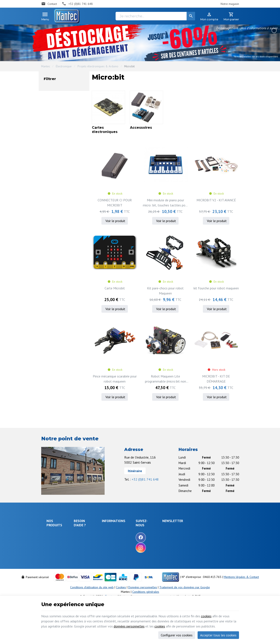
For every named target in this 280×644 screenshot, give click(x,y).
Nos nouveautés (137, 541)
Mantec (46, 66)
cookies (206, 616)
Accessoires (61, 104)
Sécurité (52, 545)
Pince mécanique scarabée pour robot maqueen (115, 379)
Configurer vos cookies (177, 635)
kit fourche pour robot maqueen (216, 288)
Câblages (52, 566)
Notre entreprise (137, 529)
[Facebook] (166, 538)
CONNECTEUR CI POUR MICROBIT (115, 203)
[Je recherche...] (155, 16)
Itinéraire (135, 471)
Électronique (64, 66)
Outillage (52, 561)
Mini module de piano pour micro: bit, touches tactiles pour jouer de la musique (165, 203)
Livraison (81, 539)
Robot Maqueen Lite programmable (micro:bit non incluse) (165, 379)
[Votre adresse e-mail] (208, 533)
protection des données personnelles (204, 554)
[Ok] (229, 533)
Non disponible (63, 124)
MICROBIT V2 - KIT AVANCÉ (216, 200)
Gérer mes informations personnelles (91, 582)
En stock (59, 131)
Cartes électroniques (67, 96)
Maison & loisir (56, 578)
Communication (56, 572)
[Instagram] (166, 548)
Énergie (51, 539)
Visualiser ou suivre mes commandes (91, 562)
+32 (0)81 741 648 (145, 479)
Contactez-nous (136, 546)
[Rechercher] (191, 16)
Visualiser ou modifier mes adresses (93, 572)
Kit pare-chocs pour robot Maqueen (165, 291)
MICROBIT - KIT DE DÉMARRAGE (216, 379)
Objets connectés (53, 553)
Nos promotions (137, 535)
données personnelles (129, 626)
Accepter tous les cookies (218, 635)
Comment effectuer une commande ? (91, 531)
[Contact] (49, 4)
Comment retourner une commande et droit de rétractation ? (91, 550)
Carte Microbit (115, 288)
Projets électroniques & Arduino (98, 66)
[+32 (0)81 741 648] (77, 4)
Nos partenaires (137, 552)
